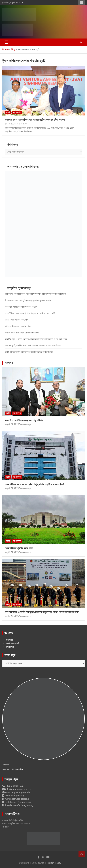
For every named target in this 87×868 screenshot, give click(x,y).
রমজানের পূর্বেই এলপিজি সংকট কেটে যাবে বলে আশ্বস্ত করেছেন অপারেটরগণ (33, 346)
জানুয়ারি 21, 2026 (12, 424)
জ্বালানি (8, 112)
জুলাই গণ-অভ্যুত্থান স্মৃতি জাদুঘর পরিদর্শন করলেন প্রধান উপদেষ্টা (29, 352)
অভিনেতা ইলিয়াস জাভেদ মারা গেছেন (18, 326)
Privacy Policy (54, 863)
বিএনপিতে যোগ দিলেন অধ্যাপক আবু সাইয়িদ (21, 307)
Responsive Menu (81, 3)
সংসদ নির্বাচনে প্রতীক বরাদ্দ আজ (17, 320)
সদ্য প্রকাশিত (17, 112)
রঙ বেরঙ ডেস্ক (22, 124)
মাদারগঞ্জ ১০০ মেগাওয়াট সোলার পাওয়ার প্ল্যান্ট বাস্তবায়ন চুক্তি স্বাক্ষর (35, 120)
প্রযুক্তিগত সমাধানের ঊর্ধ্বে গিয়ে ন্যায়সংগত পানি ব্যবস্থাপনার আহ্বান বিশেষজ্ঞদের (35, 294)
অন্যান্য (9, 363)
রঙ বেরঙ (41, 863)
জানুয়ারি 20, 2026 (12, 616)
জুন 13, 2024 (10, 124)
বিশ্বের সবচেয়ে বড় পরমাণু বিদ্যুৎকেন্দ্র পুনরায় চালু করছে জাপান (28, 300)
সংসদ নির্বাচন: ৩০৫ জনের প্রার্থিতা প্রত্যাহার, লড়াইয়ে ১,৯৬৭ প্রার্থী (30, 313)
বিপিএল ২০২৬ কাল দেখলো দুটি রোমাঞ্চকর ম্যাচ (22, 333)
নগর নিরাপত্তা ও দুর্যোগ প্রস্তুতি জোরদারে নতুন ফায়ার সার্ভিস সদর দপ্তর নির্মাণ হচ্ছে (36, 339)
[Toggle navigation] (6, 42)
